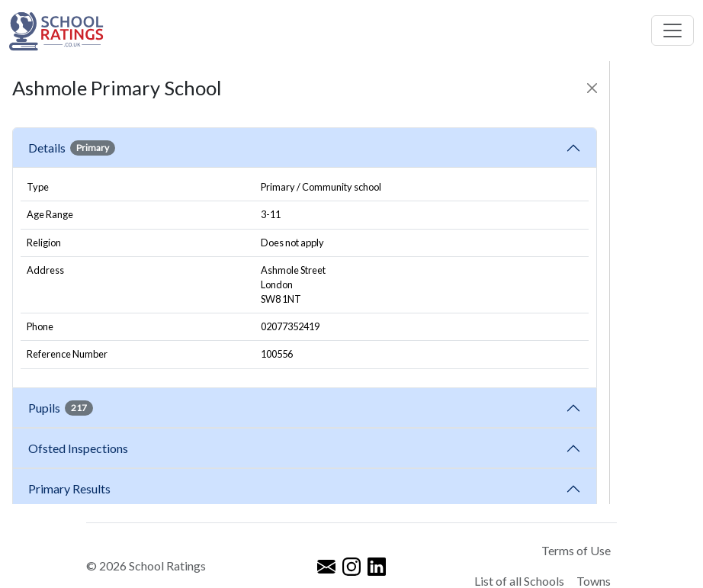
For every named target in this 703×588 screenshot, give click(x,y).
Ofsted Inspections (80, 448)
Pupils (61, 408)
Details (72, 148)
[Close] (592, 88)
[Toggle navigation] (673, 31)
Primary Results (69, 488)
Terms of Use (576, 550)
